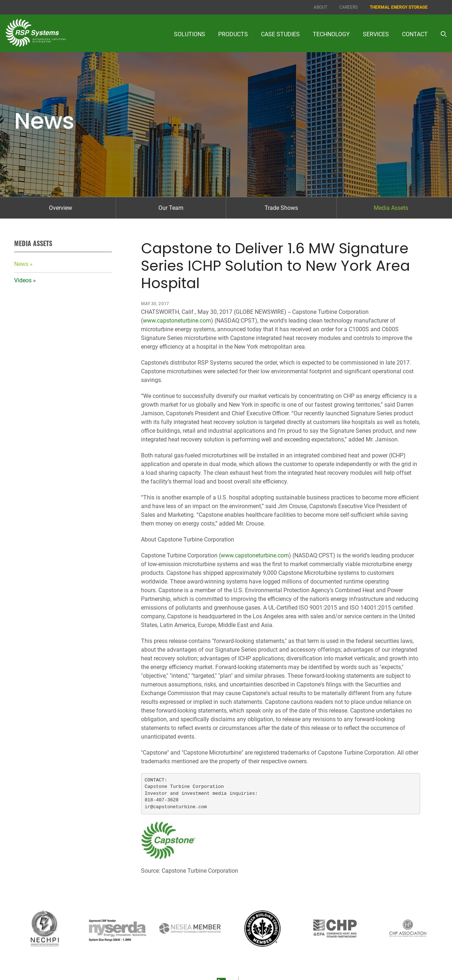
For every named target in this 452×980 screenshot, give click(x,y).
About (320, 7)
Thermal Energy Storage (399, 7)
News (21, 264)
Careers (349, 7)
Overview (61, 208)
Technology (331, 34)
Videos (23, 280)
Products (233, 34)
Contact (415, 34)
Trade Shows (281, 208)
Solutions (190, 34)
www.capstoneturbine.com (177, 321)
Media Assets (391, 208)
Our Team (171, 208)
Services (376, 34)
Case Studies (280, 34)
